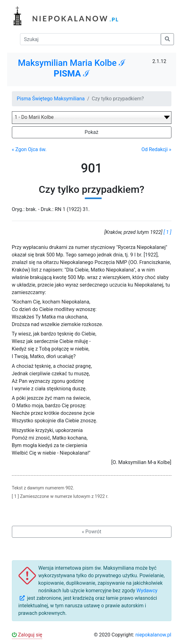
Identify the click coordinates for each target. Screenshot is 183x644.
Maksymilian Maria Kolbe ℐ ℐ (71, 68)
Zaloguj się (27, 635)
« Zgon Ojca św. (29, 149)
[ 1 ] (168, 232)
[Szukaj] (90, 39)
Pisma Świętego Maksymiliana (51, 99)
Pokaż (92, 132)
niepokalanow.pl (153, 635)
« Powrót (91, 532)
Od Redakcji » (156, 149)
